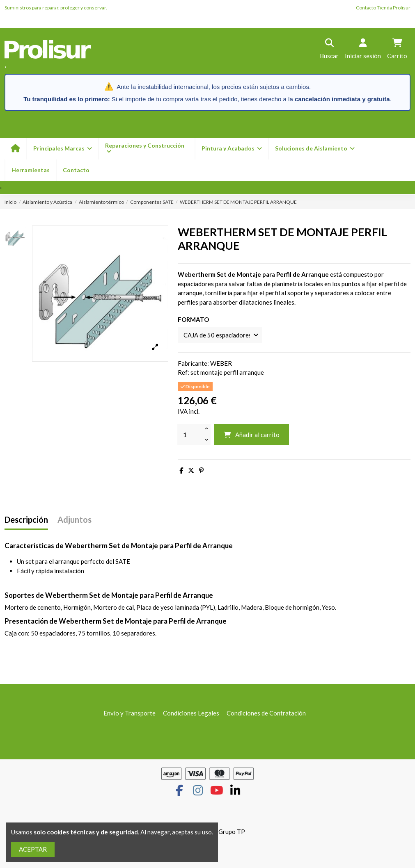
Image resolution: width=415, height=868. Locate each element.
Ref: (183, 373)
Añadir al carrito (251, 435)
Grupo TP (232, 832)
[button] (231, 149)
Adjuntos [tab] (75, 520)
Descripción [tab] (26, 520)
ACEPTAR (33, 849)
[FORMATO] (221, 335)
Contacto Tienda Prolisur (383, 8)
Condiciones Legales (191, 713)
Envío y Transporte (130, 713)
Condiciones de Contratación (266, 713)
